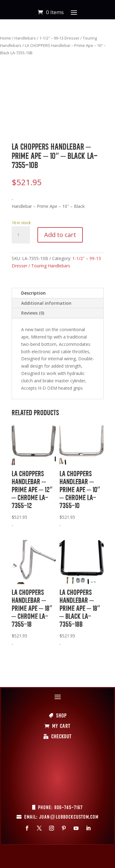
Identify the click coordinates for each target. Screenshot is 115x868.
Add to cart (60, 235)
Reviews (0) (33, 313)
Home (6, 38)
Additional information (46, 303)
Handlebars (25, 38)
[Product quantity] (21, 235)
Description (33, 293)
